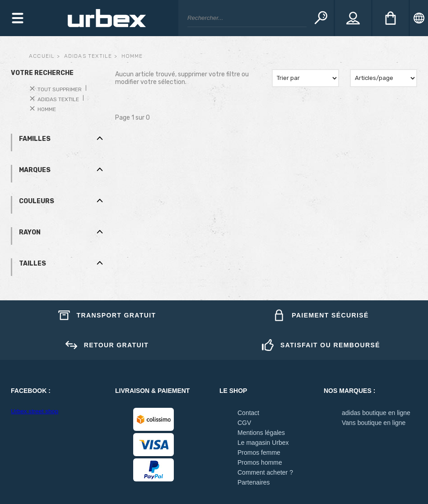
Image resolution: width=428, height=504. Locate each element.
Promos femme (259, 453)
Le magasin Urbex (263, 443)
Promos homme (260, 462)
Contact (248, 413)
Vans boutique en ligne (374, 423)
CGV (244, 423)
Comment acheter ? (265, 472)
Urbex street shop (35, 411)
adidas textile (88, 56)
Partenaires (254, 482)
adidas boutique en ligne (376, 413)
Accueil (42, 56)
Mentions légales (261, 433)
